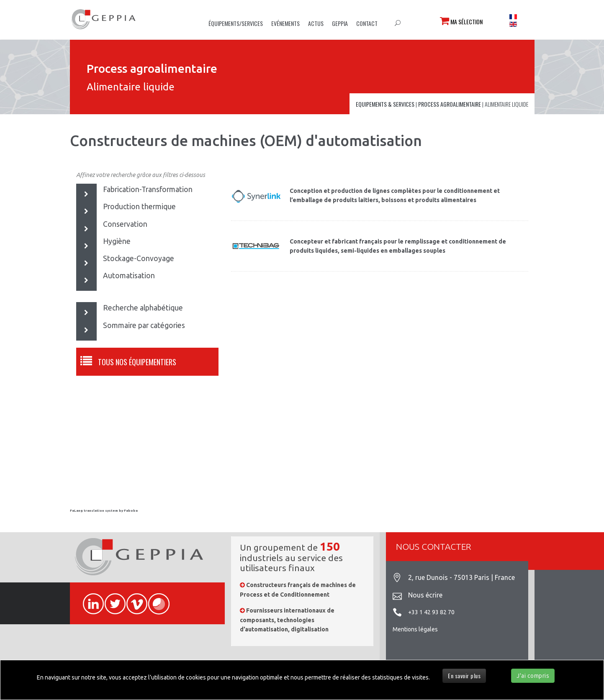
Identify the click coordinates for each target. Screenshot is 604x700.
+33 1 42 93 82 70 (431, 612)
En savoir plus (464, 676)
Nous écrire (425, 595)
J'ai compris (533, 676)
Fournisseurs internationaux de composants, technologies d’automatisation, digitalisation (287, 620)
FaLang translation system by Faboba (104, 511)
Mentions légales (415, 629)
